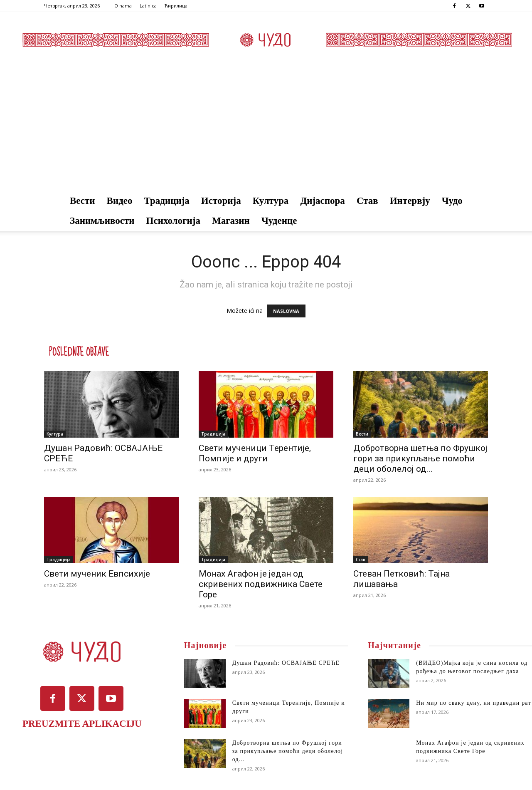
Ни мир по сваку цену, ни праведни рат (473, 703)
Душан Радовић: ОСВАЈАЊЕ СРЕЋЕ (286, 663)
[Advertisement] (266, 129)
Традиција (167, 201)
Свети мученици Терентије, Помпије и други (255, 453)
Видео (120, 201)
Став (367, 201)
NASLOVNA (286, 311)
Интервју (410, 201)
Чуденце (279, 221)
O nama (123, 6)
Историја (221, 201)
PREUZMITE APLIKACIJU (82, 724)
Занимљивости (102, 221)
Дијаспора (323, 201)
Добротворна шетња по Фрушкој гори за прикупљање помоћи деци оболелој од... (420, 458)
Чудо (452, 201)
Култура (271, 201)
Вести (83, 201)
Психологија (173, 221)
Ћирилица (176, 6)
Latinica (148, 6)
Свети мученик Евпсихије (97, 574)
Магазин (231, 221)
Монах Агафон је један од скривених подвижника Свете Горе (261, 584)
